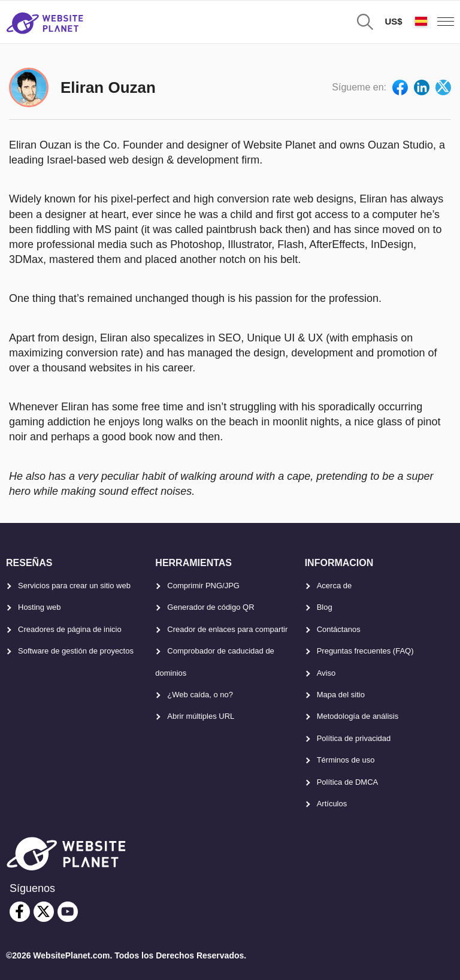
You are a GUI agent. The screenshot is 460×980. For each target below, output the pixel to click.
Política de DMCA (348, 782)
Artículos (332, 804)
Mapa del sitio (341, 695)
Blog (325, 607)
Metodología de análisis (358, 716)
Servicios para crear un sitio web (74, 586)
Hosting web (40, 607)
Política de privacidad (354, 738)
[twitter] (44, 912)
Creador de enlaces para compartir (227, 629)
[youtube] (68, 912)
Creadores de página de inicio (70, 629)
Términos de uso (346, 760)
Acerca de (335, 586)
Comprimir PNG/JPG (203, 586)
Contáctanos (339, 629)
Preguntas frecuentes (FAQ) (365, 651)
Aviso (326, 673)
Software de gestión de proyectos (76, 651)
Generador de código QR (211, 607)
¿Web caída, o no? (200, 695)
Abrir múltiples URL (201, 716)
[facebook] (20, 912)
